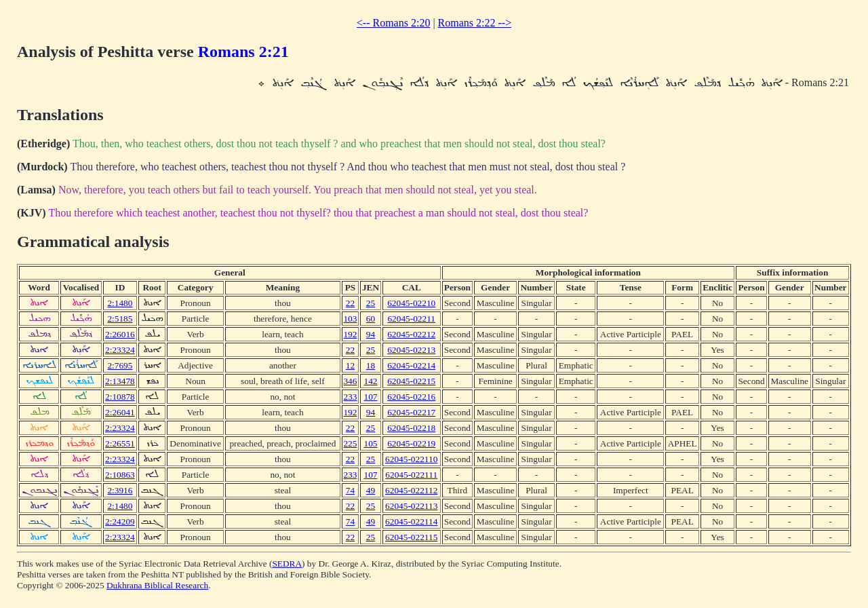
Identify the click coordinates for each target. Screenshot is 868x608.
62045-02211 (411, 319)
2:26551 (120, 443)
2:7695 (120, 365)
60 (371, 319)
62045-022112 (411, 490)
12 (350, 365)
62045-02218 (411, 428)
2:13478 (120, 381)
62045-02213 (411, 350)
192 (350, 334)
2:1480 (120, 303)
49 (371, 490)
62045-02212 (411, 334)
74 (350, 490)
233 (350, 397)
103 (350, 319)
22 (350, 303)
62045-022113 (411, 506)
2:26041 (120, 412)
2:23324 (120, 350)
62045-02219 (411, 443)
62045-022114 (411, 521)
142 (370, 381)
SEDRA (287, 564)
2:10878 (120, 397)
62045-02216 (411, 397)
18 (371, 365)
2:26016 (120, 334)
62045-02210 (411, 303)
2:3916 (120, 490)
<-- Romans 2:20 (394, 23)
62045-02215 (411, 381)
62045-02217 (411, 412)
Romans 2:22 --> (475, 23)
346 (350, 381)
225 (350, 443)
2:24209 (120, 521)
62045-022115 (411, 537)
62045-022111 (411, 475)
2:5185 (120, 319)
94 (371, 334)
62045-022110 (411, 459)
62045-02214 (411, 365)
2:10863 (120, 475)
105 (370, 443)
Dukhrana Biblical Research (157, 585)
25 (371, 303)
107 (370, 397)
